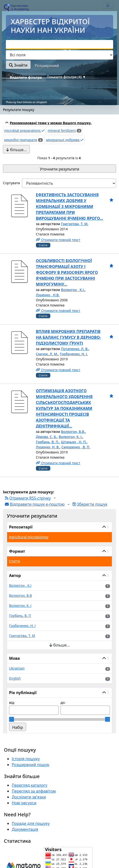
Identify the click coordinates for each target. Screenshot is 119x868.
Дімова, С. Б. (46, 437)
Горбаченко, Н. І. (74, 354)
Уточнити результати (59, 169)
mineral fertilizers (62, 130)
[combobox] (59, 45)
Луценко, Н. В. (48, 447)
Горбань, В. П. (48, 442)
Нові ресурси (24, 803)
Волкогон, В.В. (73, 432)
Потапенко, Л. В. (75, 349)
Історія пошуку (26, 759)
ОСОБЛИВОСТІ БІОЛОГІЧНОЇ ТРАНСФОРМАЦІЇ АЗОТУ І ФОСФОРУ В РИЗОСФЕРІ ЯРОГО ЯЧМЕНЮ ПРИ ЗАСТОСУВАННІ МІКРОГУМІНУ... (67, 272)
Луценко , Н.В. (48, 295)
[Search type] (59, 55)
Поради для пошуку (31, 823)
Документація (25, 829)
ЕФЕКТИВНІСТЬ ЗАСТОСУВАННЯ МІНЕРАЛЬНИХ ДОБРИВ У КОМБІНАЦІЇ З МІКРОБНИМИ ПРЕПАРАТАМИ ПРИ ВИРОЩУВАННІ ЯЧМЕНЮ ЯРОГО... (70, 207)
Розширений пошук (31, 765)
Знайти (18, 65)
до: (63, 703)
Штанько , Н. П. (74, 442)
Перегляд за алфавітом (34, 791)
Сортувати (11, 183)
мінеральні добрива (65, 140)
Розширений (47, 66)
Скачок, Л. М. (47, 354)
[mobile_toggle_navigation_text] (108, 6)
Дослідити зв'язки (29, 797)
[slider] (11, 719)
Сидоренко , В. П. (76, 447)
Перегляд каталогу (29, 785)
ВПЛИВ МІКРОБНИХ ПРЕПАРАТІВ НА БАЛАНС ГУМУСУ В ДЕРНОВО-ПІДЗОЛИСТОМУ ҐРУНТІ (69, 337)
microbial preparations (24, 130)
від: (12, 703)
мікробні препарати (21, 140)
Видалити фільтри (26, 77)
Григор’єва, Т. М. (75, 224)
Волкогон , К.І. (73, 290)
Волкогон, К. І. (70, 437)
